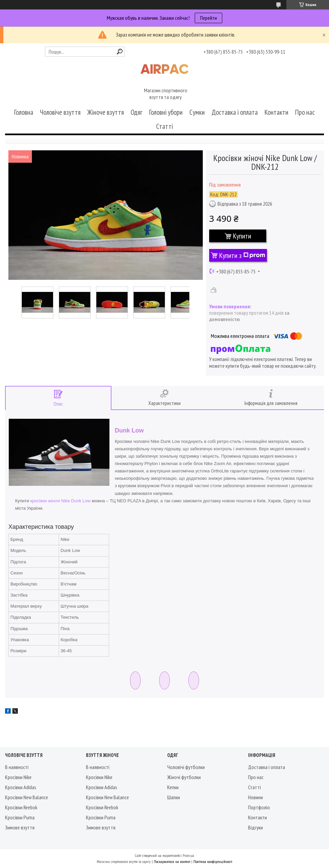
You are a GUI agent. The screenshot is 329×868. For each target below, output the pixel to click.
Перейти (208, 18)
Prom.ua (188, 855)
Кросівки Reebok (21, 807)
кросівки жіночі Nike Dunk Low (60, 501)
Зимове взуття (20, 827)
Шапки (174, 797)
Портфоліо (259, 807)
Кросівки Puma (20, 817)
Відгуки (255, 827)
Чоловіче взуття (60, 112)
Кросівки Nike (18, 777)
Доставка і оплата (235, 112)
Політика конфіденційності (213, 861)
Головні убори (166, 112)
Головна (24, 112)
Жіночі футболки (184, 777)
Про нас (305, 112)
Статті (164, 126)
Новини (255, 797)
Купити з (242, 255)
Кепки (173, 787)
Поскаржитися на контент (172, 861)
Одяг (136, 112)
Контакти (276, 112)
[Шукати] (120, 52)
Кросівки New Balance (27, 797)
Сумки (197, 112)
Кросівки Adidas (21, 787)
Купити (242, 236)
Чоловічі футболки (186, 767)
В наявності (17, 767)
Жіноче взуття (106, 112)
